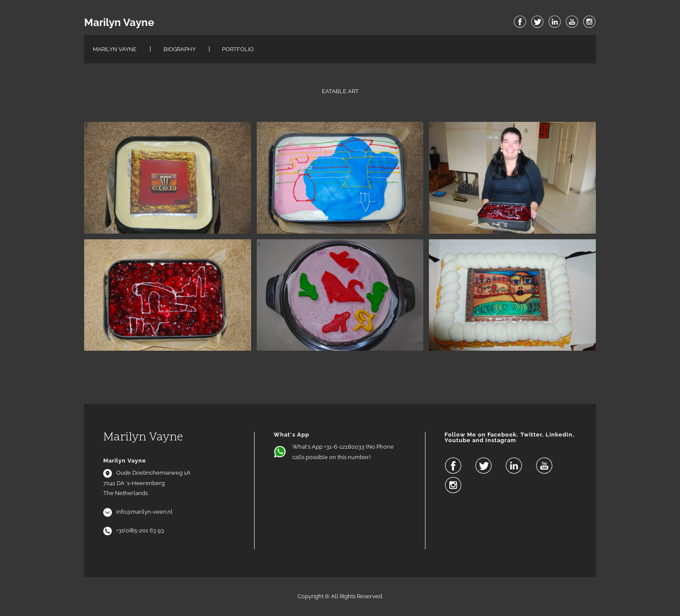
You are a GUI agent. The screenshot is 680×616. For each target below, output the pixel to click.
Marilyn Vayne (119, 23)
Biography (180, 49)
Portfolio (238, 49)
